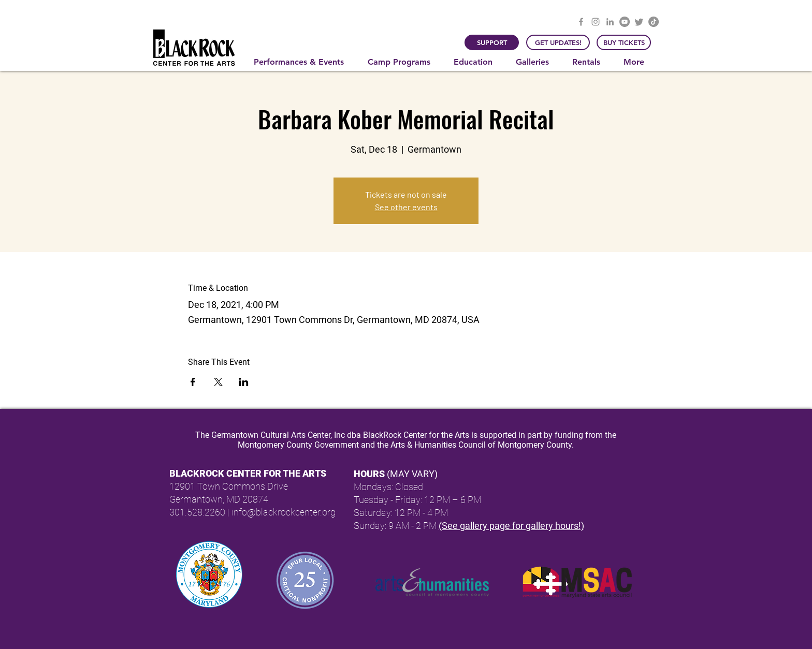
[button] (303, 62)
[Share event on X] (218, 382)
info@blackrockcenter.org (284, 512)
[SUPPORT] (492, 42)
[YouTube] (625, 22)
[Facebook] (581, 22)
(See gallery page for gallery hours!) (511, 526)
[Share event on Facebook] (193, 382)
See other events (406, 207)
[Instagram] (596, 22)
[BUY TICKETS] (624, 42)
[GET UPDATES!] (558, 42)
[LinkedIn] (610, 22)
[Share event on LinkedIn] (244, 382)
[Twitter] (639, 22)
